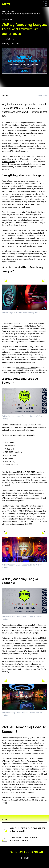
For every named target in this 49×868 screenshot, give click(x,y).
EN (18, 800)
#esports (15, 44)
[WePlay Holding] (6, 4)
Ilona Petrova (8, 39)
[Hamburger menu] (45, 4)
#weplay (6, 44)
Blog (13, 11)
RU (21, 800)
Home (4, 11)
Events (5, 96)
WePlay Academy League (26, 368)
